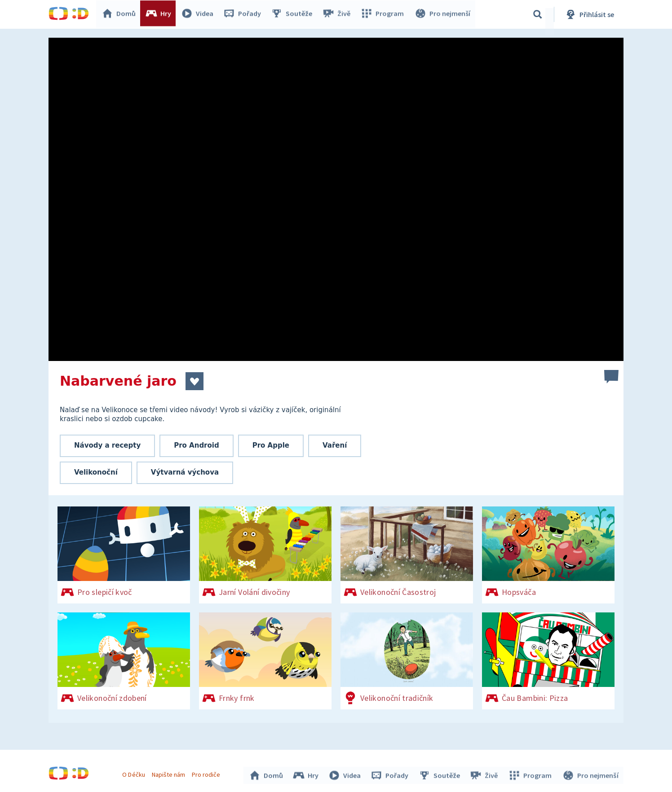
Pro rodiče (207, 773)
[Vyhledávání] (538, 14)
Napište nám (169, 773)
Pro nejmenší (443, 14)
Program (384, 14)
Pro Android (197, 445)
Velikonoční (96, 472)
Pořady (244, 14)
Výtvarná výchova (185, 472)
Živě (338, 14)
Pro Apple (271, 445)
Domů (121, 14)
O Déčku (135, 773)
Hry (161, 14)
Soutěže (294, 14)
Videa (199, 14)
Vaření (335, 445)
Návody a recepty (107, 445)
